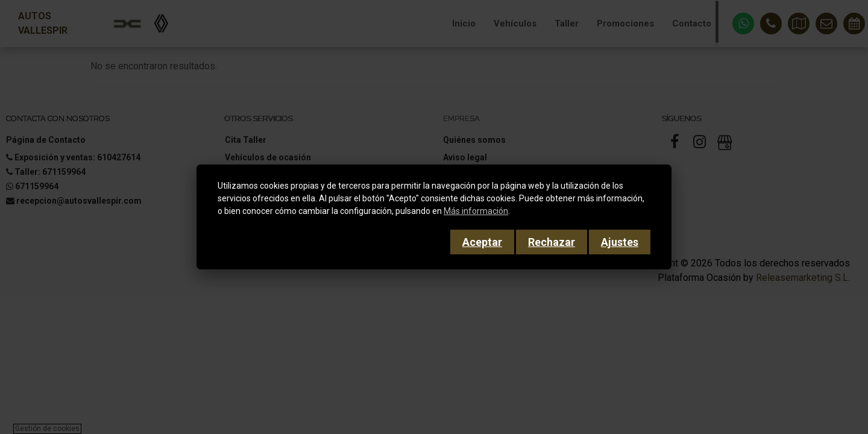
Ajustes (620, 242)
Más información (476, 211)
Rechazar (552, 242)
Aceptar (482, 242)
